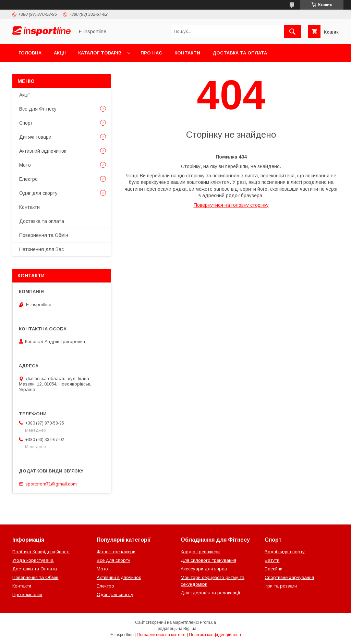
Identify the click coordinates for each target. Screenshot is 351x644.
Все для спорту (113, 560)
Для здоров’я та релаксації (210, 593)
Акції (60, 53)
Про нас (151, 53)
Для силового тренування (208, 560)
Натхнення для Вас (41, 249)
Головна (30, 53)
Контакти (187, 53)
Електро (28, 179)
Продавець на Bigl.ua (175, 629)
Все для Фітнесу (38, 109)
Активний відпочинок (43, 151)
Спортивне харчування (289, 577)
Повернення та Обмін (47, 71)
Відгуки (99, 71)
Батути (272, 560)
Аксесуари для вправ (204, 569)
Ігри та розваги (281, 586)
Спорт (26, 123)
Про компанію (27, 595)
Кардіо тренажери (200, 552)
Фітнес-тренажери (116, 552)
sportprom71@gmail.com (51, 484)
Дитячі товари (35, 137)
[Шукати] (292, 31)
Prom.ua (208, 622)
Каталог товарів (100, 53)
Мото (25, 165)
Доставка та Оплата (35, 569)
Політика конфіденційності (215, 635)
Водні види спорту (285, 552)
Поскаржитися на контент (161, 635)
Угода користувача (33, 560)
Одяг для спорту (38, 193)
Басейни (274, 569)
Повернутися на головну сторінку (231, 205)
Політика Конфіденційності (41, 552)
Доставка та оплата (240, 53)
